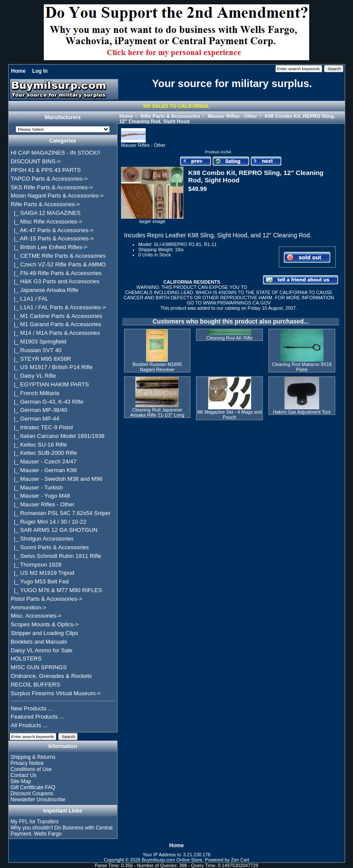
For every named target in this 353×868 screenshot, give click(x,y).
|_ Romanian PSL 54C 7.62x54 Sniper (61, 513)
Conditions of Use (31, 769)
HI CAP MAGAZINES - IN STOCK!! (56, 153)
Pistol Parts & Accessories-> (47, 599)
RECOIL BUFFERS (36, 685)
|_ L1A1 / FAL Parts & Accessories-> (59, 307)
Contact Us (23, 775)
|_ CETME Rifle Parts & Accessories (58, 256)
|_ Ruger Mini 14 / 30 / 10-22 (49, 522)
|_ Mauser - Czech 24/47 (44, 462)
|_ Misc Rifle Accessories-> (47, 222)
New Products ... (32, 708)
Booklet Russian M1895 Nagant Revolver (157, 367)
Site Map (21, 781)
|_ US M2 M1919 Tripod (42, 573)
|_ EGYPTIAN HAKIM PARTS (50, 384)
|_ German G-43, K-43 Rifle (47, 402)
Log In (40, 71)
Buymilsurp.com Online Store (172, 860)
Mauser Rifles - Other (233, 116)
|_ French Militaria (35, 393)
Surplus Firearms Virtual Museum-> (56, 693)
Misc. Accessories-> (36, 616)
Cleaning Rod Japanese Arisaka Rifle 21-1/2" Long (157, 412)
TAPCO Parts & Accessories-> (49, 179)
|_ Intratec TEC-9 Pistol (42, 427)
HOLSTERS (26, 659)
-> (45, 204)
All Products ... (29, 725)
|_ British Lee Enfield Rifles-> (49, 247)
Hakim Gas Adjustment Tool (302, 412)
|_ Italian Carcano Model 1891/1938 (58, 436)
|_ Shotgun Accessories (42, 539)
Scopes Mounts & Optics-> (45, 624)
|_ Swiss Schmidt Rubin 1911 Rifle (56, 556)
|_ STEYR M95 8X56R (41, 359)
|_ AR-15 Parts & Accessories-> (52, 238)
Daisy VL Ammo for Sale (42, 650)
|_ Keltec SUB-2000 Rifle (44, 453)
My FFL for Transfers (34, 822)
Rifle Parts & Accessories (170, 116)
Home (18, 71)
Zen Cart (240, 860)
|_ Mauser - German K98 (44, 470)
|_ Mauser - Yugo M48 (41, 496)
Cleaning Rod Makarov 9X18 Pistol (302, 367)
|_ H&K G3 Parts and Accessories (55, 281)
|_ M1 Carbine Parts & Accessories (57, 316)
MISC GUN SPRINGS (39, 667)
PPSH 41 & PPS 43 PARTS (46, 170)
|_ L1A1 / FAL (30, 299)
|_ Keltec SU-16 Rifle (39, 445)
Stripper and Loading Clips (44, 633)
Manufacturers (63, 118)
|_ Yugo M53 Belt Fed (40, 581)
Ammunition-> (29, 607)
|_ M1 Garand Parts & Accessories (56, 324)
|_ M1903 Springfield (39, 342)
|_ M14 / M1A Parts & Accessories (56, 333)
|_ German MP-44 (35, 419)
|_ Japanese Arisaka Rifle (45, 290)
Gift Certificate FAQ (33, 787)
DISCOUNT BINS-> (36, 161)
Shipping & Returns (33, 757)
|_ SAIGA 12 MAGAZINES (46, 213)
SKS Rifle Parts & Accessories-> (52, 187)
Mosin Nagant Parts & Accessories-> (57, 196)
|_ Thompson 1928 (36, 565)
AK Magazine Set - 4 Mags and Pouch (229, 415)
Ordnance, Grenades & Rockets (51, 676)
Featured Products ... (38, 717)
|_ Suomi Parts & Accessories (50, 547)
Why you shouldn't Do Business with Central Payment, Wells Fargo (61, 831)
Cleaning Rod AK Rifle (230, 338)
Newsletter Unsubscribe (38, 800)
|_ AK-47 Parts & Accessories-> (52, 230)
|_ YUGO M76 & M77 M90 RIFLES (57, 590)
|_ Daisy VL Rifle (33, 376)
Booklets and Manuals (39, 642)
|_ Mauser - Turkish (37, 487)
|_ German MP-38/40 (39, 410)
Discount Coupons (32, 794)
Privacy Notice (27, 763)
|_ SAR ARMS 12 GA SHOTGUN (54, 530)
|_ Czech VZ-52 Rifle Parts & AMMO (59, 264)
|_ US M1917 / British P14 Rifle (52, 367)
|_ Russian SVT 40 (36, 350)
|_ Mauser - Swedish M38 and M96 (57, 479)
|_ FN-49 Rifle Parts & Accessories (56, 273)
